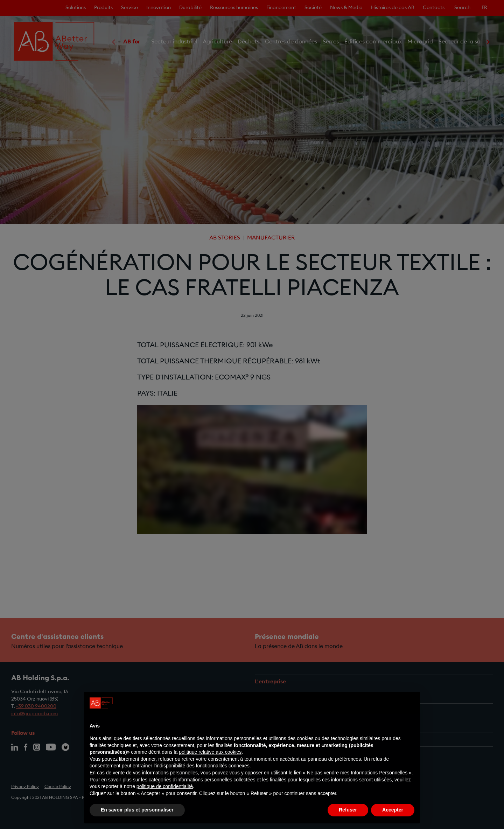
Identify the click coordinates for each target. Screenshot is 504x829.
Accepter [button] (393, 810)
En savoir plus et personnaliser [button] (137, 810)
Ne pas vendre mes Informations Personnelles (357, 773)
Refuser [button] (348, 810)
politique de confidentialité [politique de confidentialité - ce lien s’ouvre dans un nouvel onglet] (165, 786)
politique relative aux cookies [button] (210, 752)
